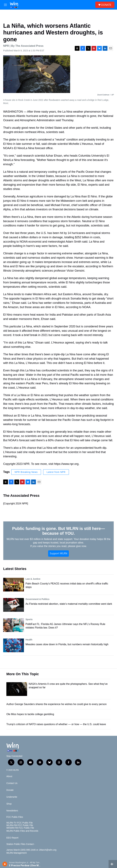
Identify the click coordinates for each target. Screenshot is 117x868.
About (9, 776)
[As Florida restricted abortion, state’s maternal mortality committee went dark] (14, 605)
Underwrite (12, 797)
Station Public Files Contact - (21, 844)
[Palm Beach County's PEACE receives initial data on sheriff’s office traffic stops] (14, 585)
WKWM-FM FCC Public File (20, 828)
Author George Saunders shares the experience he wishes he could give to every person (57, 704)
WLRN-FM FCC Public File (20, 825)
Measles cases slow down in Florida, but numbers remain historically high (67, 644)
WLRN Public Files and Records (22, 831)
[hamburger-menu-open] (5, 5)
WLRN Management (16, 853)
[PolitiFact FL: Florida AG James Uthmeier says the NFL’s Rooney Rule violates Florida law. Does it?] (14, 625)
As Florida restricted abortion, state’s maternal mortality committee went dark (69, 604)
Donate (10, 790)
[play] (5, 864)
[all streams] (113, 864)
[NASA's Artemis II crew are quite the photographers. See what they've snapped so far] (17, 689)
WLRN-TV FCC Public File (20, 823)
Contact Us (12, 783)
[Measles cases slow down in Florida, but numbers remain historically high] (14, 645)
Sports (29, 619)
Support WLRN (58, 553)
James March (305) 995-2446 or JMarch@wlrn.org (31, 850)
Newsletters (12, 811)
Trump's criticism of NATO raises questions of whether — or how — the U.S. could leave (56, 724)
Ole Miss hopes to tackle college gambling (30, 714)
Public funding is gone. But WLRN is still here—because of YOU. (58, 531)
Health (29, 640)
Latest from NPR (56, 472)
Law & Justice (33, 579)
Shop (9, 804)
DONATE (106, 5)
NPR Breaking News (26, 472)
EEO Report (12, 838)
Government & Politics (37, 599)
